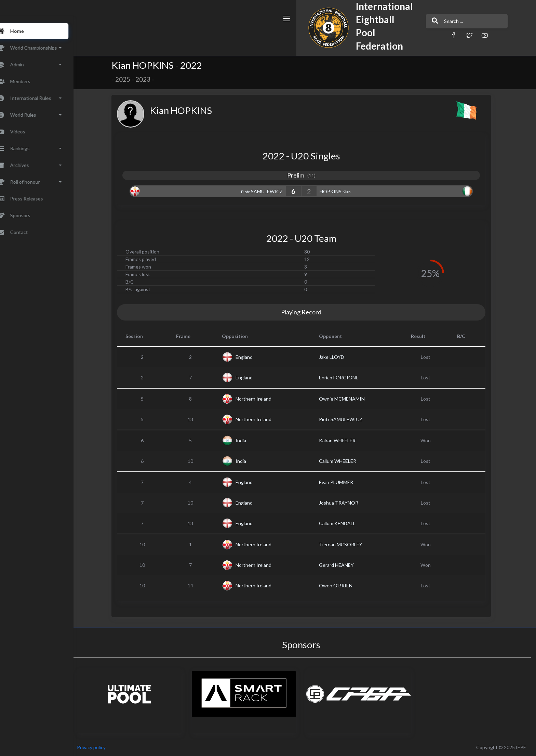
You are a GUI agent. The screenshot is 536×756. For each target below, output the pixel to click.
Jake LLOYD (341, 357)
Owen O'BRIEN (345, 585)
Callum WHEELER (347, 461)
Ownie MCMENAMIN (351, 399)
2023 (152, 79)
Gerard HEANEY (346, 565)
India (250, 440)
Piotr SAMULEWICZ (350, 419)
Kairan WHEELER (347, 440)
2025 (132, 79)
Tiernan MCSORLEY (350, 544)
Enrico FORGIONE (348, 377)
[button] (348, 35)
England (254, 357)
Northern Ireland (263, 399)
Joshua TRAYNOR (348, 503)
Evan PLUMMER (346, 482)
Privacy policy (110, 747)
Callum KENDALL (347, 523)
